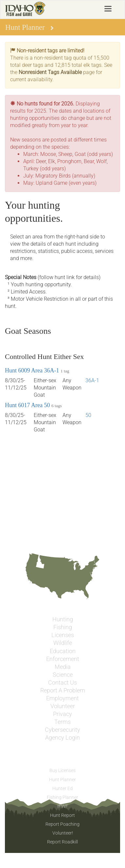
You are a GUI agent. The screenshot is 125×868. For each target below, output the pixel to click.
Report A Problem (63, 690)
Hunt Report (62, 815)
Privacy (62, 714)
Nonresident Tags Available (50, 72)
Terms (62, 722)
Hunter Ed (62, 788)
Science (63, 675)
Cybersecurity (62, 730)
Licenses (63, 635)
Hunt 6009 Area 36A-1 (32, 370)
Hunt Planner (62, 780)
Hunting (63, 619)
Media (63, 667)
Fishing (63, 627)
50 (88, 415)
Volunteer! (63, 833)
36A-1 (92, 380)
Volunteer (63, 706)
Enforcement (63, 659)
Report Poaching (62, 824)
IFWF (63, 806)
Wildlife (63, 643)
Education (63, 651)
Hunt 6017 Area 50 (27, 405)
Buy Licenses (62, 770)
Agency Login (62, 738)
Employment (62, 698)
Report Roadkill (62, 842)
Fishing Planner (62, 797)
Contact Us (62, 683)
